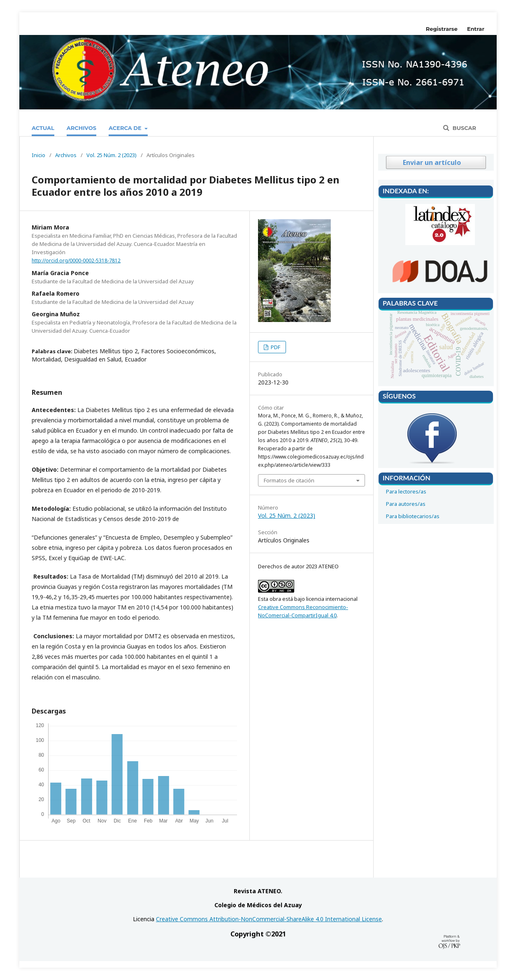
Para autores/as (406, 504)
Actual (43, 128)
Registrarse (442, 29)
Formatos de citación (289, 480)
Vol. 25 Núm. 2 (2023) (112, 155)
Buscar (464, 128)
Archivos (81, 128)
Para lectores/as (406, 491)
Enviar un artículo (432, 162)
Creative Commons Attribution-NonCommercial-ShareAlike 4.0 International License (269, 919)
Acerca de (126, 128)
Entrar (476, 29)
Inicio (38, 155)
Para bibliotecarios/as (413, 516)
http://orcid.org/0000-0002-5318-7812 (76, 261)
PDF (275, 347)
